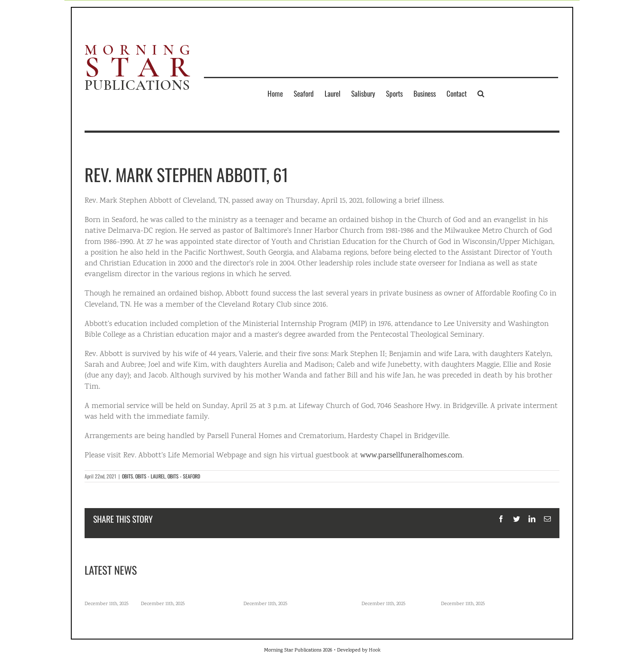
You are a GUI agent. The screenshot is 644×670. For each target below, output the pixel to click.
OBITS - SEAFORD (184, 476)
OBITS (128, 476)
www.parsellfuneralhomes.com (411, 456)
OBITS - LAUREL (150, 476)
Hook (375, 650)
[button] (481, 93)
